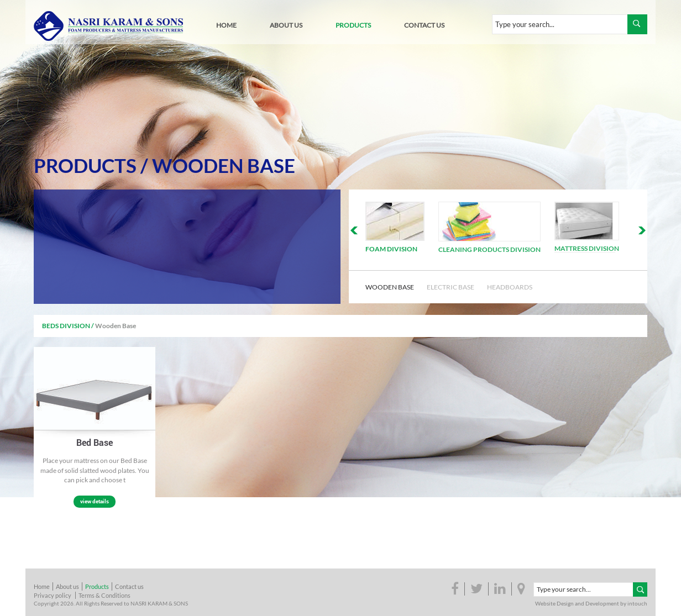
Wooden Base (224, 165)
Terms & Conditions (104, 595)
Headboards (510, 287)
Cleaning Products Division (489, 249)
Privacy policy (53, 595)
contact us (424, 25)
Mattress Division (587, 248)
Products (85, 165)
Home (42, 586)
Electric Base (450, 287)
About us (67, 586)
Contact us (129, 586)
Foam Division (391, 249)
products (353, 25)
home (226, 25)
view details (95, 501)
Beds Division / (68, 326)
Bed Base (95, 443)
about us (286, 25)
